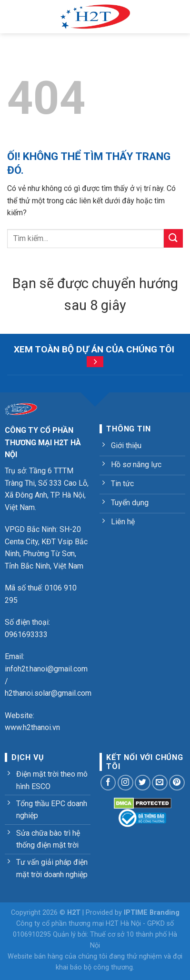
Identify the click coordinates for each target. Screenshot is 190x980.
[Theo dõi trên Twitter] (143, 783)
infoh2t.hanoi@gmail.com (46, 669)
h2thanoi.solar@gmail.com (48, 693)
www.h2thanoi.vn (32, 727)
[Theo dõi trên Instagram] (125, 783)
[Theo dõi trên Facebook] (108, 783)
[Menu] (13, 16)
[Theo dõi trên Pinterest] (177, 783)
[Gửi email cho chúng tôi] (160, 783)
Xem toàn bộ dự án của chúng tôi (94, 349)
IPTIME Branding (152, 913)
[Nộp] (173, 238)
